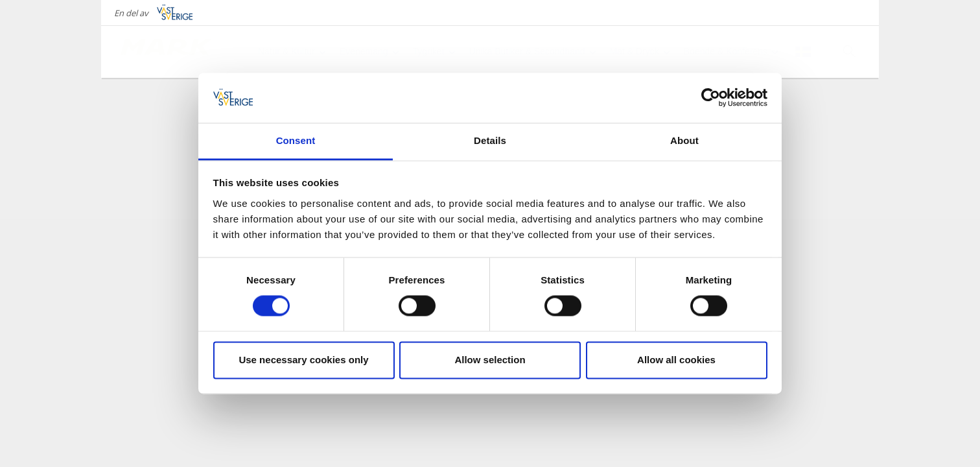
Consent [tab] (296, 140)
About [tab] (684, 140)
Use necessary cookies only (303, 360)
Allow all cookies (676, 360)
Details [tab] (490, 140)
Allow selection (490, 360)
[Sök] (849, 51)
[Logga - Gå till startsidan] (166, 52)
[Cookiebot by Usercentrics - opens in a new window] (711, 98)
